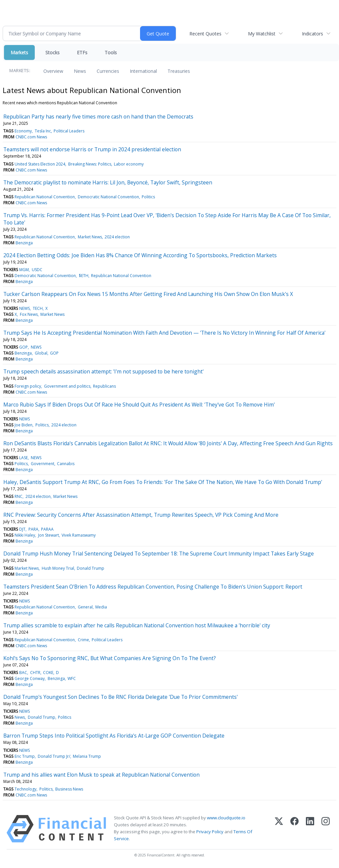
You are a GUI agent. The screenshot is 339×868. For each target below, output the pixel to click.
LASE (24, 458)
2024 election (117, 237)
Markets (19, 52)
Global (41, 353)
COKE (48, 673)
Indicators (313, 34)
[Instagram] (326, 829)
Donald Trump (91, 568)
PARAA (47, 529)
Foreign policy (28, 386)
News (80, 71)
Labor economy (129, 164)
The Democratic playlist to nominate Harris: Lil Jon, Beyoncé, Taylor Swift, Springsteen (108, 182)
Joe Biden (24, 425)
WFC (72, 678)
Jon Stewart (48, 535)
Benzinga (24, 243)
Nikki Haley (25, 535)
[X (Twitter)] (279, 829)
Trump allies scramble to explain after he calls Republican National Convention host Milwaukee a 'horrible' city (137, 625)
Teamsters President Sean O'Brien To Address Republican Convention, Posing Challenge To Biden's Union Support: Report (153, 587)
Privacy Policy (210, 832)
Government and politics (67, 386)
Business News (69, 789)
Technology (25, 789)
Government (43, 464)
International (143, 71)
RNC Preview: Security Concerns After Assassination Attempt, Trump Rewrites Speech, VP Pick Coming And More (141, 515)
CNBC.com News (31, 137)
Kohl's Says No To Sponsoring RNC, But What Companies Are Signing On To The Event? (110, 658)
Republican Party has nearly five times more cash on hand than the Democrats (98, 117)
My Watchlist (262, 34)
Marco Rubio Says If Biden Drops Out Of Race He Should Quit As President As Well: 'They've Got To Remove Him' (139, 405)
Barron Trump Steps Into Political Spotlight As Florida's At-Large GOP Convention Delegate (114, 736)
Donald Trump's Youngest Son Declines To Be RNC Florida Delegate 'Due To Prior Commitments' (121, 697)
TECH (38, 308)
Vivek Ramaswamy (79, 535)
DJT (22, 529)
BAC (23, 673)
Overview (53, 71)
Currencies (108, 71)
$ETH (84, 276)
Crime (83, 640)
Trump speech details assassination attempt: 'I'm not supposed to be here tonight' (103, 371)
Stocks (52, 52)
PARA (33, 529)
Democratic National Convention (108, 197)
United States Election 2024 (40, 164)
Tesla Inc (43, 131)
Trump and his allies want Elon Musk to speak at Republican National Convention (101, 775)
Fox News (29, 314)
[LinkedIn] (310, 829)
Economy (23, 131)
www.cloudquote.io (226, 818)
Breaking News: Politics (90, 164)
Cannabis (66, 464)
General (85, 607)
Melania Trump (87, 756)
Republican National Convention (45, 197)
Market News (90, 237)
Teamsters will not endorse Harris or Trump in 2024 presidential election (92, 149)
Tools (111, 52)
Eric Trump (25, 756)
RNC (19, 496)
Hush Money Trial (58, 568)
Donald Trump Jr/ (54, 756)
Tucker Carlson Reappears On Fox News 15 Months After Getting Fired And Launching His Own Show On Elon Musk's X (148, 294)
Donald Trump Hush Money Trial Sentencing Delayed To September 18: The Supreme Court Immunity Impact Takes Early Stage (159, 554)
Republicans (104, 386)
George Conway (30, 678)
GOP (24, 347)
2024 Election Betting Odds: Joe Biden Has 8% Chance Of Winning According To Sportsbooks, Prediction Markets (140, 255)
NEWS (24, 308)
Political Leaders (69, 131)
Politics (148, 197)
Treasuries (179, 71)
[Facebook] (294, 829)
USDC (37, 270)
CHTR (35, 673)
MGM (24, 270)
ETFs (82, 52)
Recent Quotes (205, 34)
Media (101, 607)
